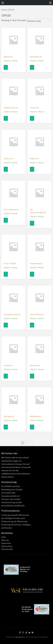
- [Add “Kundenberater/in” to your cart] (6, 325)
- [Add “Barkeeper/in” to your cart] (32, 67)
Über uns (5, 540)
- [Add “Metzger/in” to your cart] (6, 427)
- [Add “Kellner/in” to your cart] (32, 169)
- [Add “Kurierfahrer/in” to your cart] (32, 325)
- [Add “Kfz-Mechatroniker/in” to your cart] (32, 223)
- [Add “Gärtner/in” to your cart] (6, 169)
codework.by (19, 637)
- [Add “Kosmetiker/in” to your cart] (32, 274)
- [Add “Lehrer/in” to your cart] (6, 376)
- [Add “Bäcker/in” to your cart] (6, 67)
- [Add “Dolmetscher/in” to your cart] (6, 118)
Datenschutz (7, 546)
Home (4, 10)
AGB (3, 537)
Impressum (6, 543)
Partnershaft (7, 549)
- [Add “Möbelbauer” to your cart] (32, 427)
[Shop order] (39, 21)
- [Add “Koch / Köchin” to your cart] (6, 274)
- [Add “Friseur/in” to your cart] (32, 118)
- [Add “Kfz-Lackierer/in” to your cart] (6, 220)
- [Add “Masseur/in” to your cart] (32, 376)
